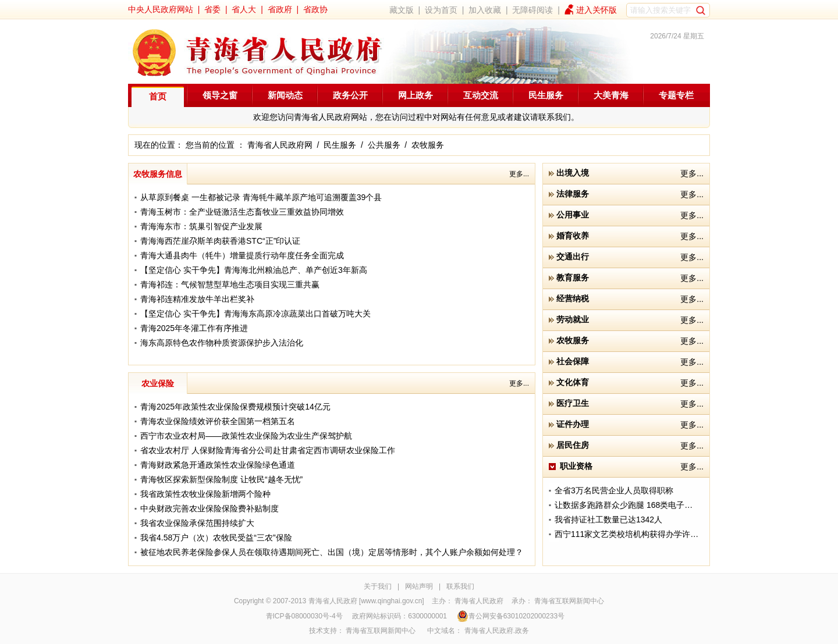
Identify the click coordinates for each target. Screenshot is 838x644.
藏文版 (402, 10)
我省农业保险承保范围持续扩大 (197, 523)
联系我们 (460, 586)
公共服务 (384, 145)
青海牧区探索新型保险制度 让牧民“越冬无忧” (221, 479)
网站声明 (419, 586)
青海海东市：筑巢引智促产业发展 (201, 226)
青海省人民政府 (479, 601)
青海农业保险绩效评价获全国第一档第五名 (218, 421)
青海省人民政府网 (280, 145)
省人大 (244, 9)
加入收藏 (485, 10)
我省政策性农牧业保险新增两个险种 (205, 494)
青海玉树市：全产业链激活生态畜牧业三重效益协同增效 (242, 212)
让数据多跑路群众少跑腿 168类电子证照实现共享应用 (652, 505)
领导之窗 (220, 95)
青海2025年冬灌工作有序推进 (194, 328)
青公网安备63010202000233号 (511, 616)
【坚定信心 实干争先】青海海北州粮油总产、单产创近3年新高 (254, 270)
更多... (519, 174)
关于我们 (378, 586)
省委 (212, 9)
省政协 (315, 9)
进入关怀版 (596, 10)
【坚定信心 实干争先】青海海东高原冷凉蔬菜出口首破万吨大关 (255, 314)
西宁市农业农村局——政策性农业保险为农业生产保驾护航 (246, 436)
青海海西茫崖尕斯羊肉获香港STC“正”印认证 (220, 241)
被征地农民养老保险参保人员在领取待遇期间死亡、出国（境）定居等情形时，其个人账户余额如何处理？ (332, 552)
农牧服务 (428, 145)
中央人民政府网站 (161, 9)
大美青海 (611, 95)
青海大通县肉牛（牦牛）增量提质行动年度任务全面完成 (242, 255)
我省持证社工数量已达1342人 (608, 520)
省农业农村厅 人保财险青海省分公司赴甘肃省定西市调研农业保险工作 (268, 450)
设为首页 (441, 10)
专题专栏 (676, 95)
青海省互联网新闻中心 (569, 601)
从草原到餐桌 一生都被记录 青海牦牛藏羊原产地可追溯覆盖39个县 (261, 197)
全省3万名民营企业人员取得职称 (614, 490)
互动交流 (481, 95)
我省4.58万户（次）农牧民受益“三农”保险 (216, 538)
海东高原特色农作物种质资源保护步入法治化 (222, 343)
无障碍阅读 (532, 10)
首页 (158, 96)
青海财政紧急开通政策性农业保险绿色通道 (218, 465)
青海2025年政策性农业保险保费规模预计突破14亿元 (235, 407)
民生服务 (546, 95)
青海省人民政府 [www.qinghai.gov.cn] (366, 601)
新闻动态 (285, 95)
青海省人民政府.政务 (497, 631)
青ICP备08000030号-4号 (304, 616)
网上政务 (416, 95)
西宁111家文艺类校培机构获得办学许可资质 (635, 534)
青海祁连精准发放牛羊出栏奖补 (197, 299)
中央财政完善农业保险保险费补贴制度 (210, 508)
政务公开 (350, 95)
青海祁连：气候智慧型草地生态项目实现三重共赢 (230, 284)
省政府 (280, 9)
